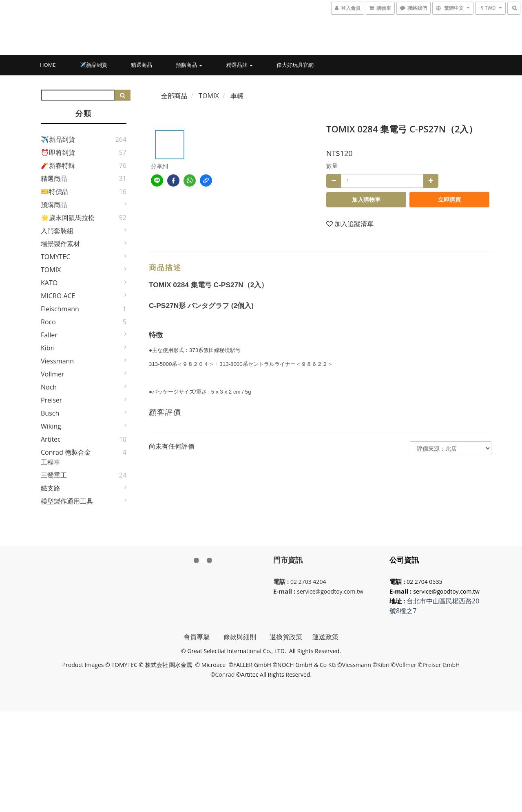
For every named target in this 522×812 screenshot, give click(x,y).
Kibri (48, 348)
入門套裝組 (57, 231)
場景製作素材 (60, 244)
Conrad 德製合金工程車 (66, 457)
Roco (48, 322)
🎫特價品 (55, 191)
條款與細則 (247, 637)
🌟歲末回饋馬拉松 (68, 218)
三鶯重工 (54, 475)
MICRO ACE (58, 296)
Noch (49, 387)
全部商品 (174, 96)
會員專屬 (203, 637)
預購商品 (189, 65)
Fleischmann (60, 309)
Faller (49, 335)
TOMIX (51, 270)
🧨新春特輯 (58, 165)
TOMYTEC (55, 257)
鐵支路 (51, 488)
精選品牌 (240, 65)
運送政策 (325, 637)
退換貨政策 (286, 637)
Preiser (51, 400)
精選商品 (142, 65)
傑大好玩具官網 (295, 65)
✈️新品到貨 (93, 65)
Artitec (51, 439)
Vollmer (53, 374)
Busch (50, 413)
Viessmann (57, 361)
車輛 (237, 96)
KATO (49, 283)
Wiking (51, 426)
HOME (48, 65)
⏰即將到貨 (58, 152)
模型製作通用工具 (67, 501)
